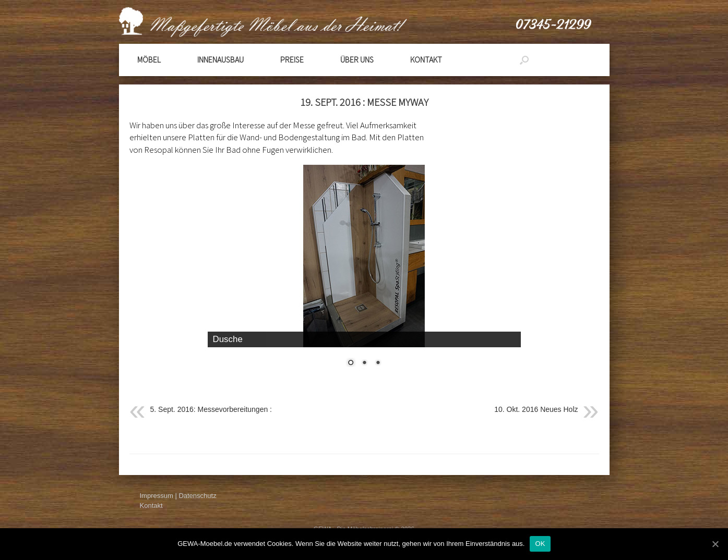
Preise (292, 60)
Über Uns (357, 60)
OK (540, 544)
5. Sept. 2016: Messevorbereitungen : (211, 409)
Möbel (149, 60)
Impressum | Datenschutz (178, 496)
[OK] (715, 544)
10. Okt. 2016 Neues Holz (536, 409)
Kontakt (426, 60)
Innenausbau (220, 60)
